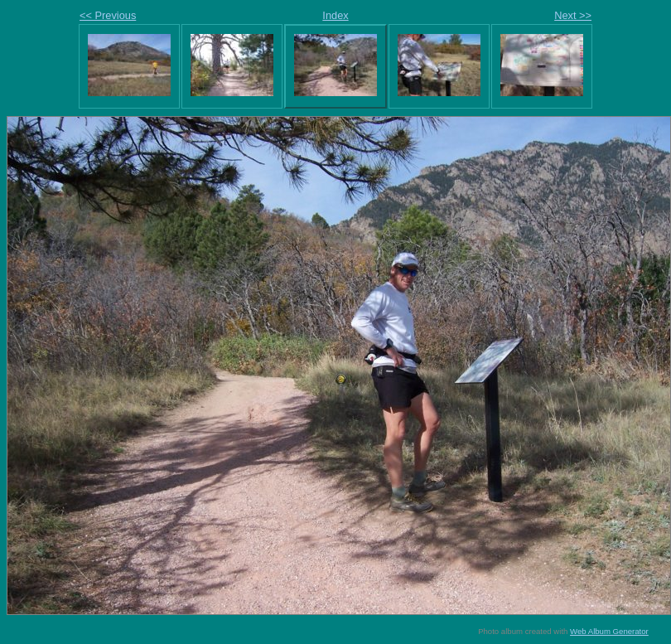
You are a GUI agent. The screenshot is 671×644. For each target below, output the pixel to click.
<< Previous (108, 15)
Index (335, 15)
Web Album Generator (609, 631)
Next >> (573, 15)
